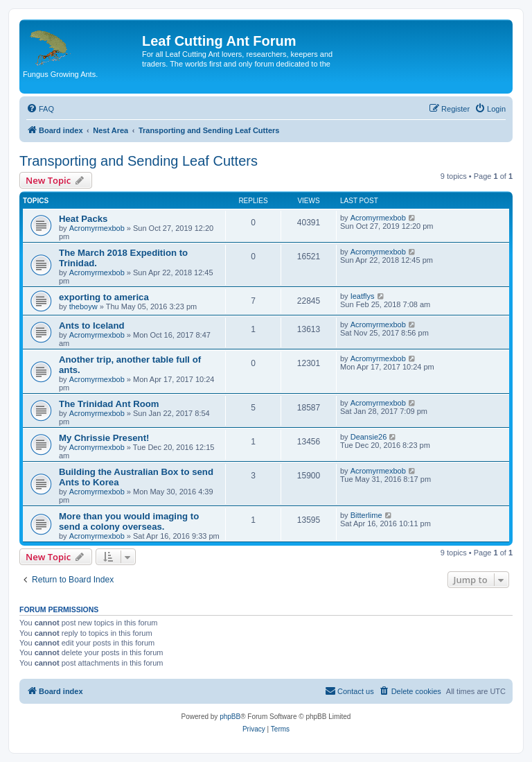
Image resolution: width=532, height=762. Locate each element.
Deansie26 (369, 437)
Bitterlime (366, 515)
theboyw (83, 306)
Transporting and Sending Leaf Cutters (139, 161)
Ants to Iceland (92, 326)
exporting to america (104, 297)
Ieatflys (363, 296)
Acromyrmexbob (97, 228)
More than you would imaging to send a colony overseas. (129, 521)
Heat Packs (83, 219)
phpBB (230, 717)
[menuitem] (40, 109)
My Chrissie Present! (104, 438)
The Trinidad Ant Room (109, 404)
